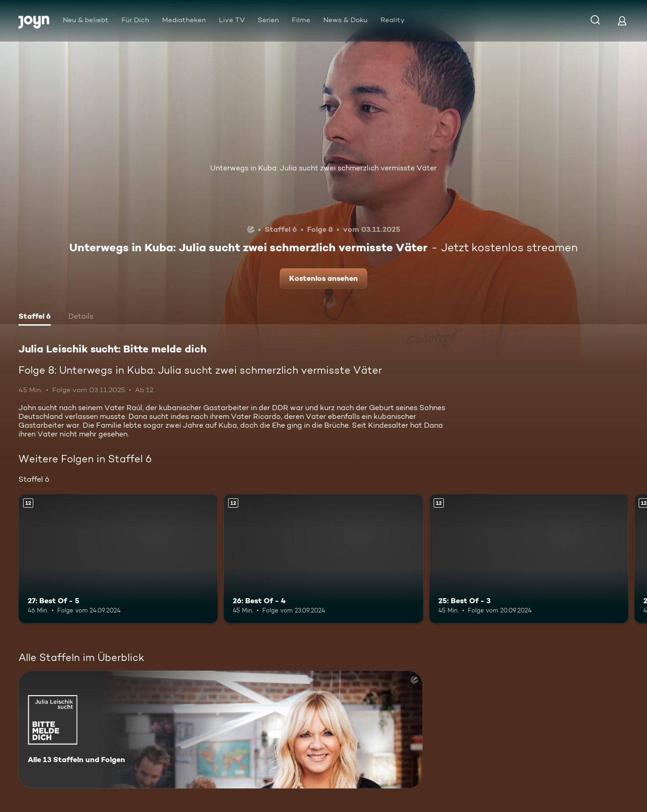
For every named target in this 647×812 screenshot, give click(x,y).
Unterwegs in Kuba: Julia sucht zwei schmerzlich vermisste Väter (323, 168)
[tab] (35, 317)
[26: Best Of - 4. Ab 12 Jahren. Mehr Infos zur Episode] (323, 559)
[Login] (622, 21)
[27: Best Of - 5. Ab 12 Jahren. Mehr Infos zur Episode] (118, 559)
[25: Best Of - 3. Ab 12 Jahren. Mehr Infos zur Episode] (529, 559)
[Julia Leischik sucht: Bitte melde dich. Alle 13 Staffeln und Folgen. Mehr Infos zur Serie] (221, 730)
